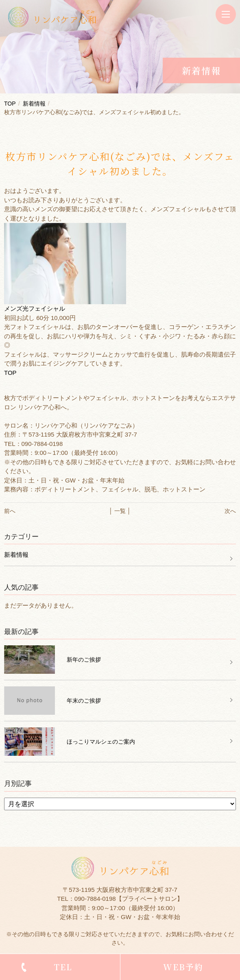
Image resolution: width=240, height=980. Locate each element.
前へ (10, 511)
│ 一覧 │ (120, 511)
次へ (230, 511)
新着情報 (34, 104)
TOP (10, 104)
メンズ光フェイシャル (35, 308)
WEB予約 (183, 967)
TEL (63, 967)
